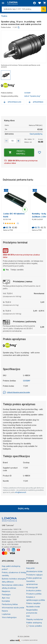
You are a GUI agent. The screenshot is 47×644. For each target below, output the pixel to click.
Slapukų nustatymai (35, 619)
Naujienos (6, 591)
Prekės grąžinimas (34, 578)
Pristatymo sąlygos (34, 575)
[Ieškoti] (44, 9)
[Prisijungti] (34, 3)
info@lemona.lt (21, 492)
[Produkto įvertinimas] (10, 223)
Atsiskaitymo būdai (34, 571)
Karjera (5, 611)
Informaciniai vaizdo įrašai (13, 608)
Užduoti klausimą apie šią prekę (16, 392)
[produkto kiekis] (12, 141)
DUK (28, 616)
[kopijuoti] (19, 27)
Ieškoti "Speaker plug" (32, 96)
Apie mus (6, 598)
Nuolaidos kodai (33, 607)
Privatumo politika (34, 594)
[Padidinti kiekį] (6, 141)
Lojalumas (6, 614)
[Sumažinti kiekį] (18, 141)
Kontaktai (6, 601)
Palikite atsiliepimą (34, 623)
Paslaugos (6, 595)
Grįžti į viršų (23, 509)
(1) (18, 223)
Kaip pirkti (30, 568)
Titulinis (4, 16)
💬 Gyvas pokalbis (34, 626)
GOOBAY (27, 93)
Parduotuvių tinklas (10, 604)
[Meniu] (3, 3)
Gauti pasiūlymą (36, 134)
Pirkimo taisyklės (33, 603)
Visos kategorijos (9, 617)
